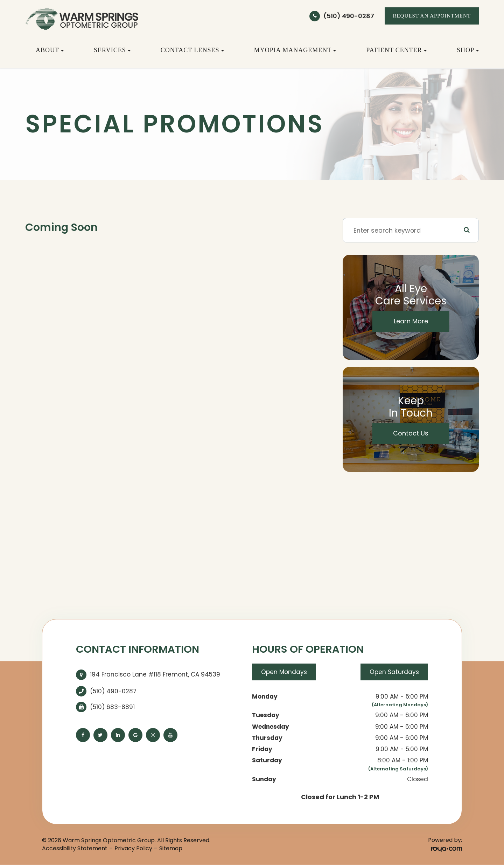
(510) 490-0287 (349, 16)
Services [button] (112, 50)
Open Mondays (284, 672)
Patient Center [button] (396, 50)
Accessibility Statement (75, 848)
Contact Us (411, 433)
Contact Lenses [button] (192, 50)
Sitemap (171, 848)
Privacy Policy (133, 848)
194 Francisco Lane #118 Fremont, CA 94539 (155, 674)
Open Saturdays (394, 672)
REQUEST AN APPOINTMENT (432, 16)
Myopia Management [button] (295, 50)
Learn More (411, 321)
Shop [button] (468, 50)
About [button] (50, 50)
